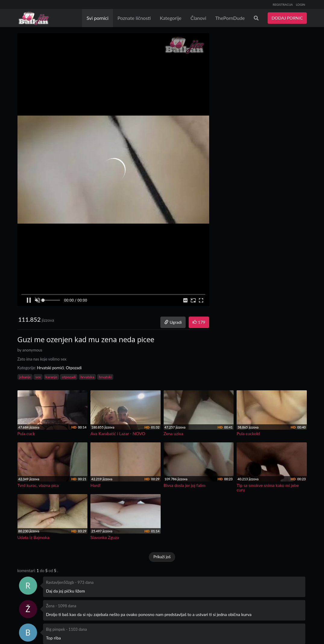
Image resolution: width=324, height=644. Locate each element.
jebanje (25, 377)
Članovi (198, 18)
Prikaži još (162, 557)
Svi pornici (98, 18)
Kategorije (171, 18)
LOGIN (301, 5)
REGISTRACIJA (283, 5)
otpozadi (69, 377)
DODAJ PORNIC (287, 18)
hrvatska (87, 377)
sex (38, 377)
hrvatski (105, 377)
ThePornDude (230, 18)
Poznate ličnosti (134, 18)
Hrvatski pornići (50, 368)
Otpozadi (74, 368)
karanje (51, 377)
